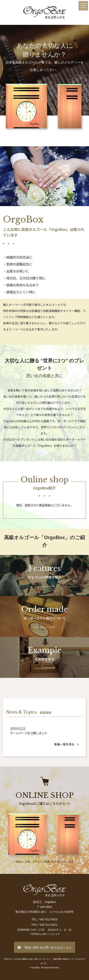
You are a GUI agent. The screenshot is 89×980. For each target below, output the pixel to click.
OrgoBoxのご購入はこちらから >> (45, 803)
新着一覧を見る (64, 744)
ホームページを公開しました (29, 733)
